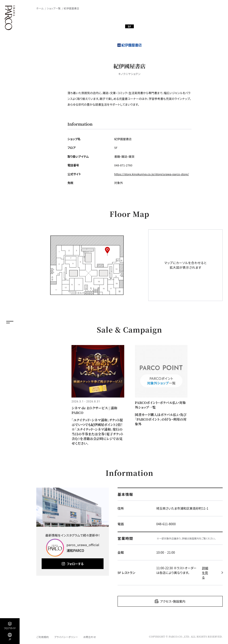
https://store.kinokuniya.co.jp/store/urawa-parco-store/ (152, 174)
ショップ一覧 (54, 8)
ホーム (40, 8)
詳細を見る (205, 573)
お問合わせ (90, 637)
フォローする (75, 564)
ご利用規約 (43, 637)
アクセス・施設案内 (173, 601)
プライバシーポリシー (66, 637)
